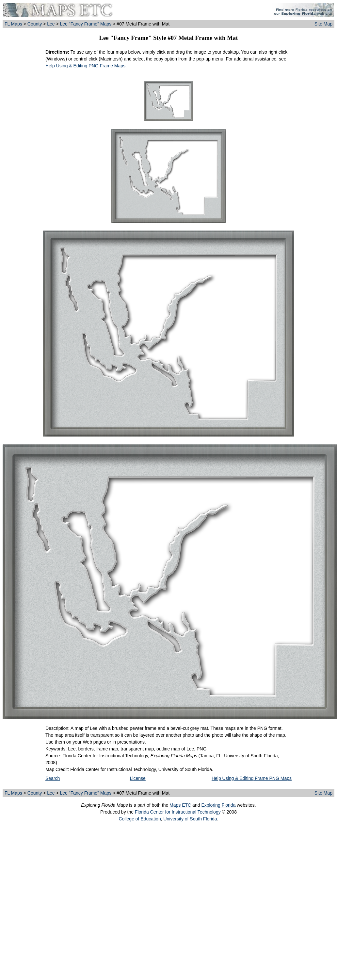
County (35, 24)
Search (53, 778)
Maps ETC (180, 805)
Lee (51, 24)
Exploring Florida (218, 805)
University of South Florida (190, 819)
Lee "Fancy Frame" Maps (86, 24)
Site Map (323, 24)
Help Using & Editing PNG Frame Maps (85, 66)
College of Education (140, 819)
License (138, 778)
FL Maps (13, 24)
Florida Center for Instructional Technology (178, 812)
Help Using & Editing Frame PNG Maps (252, 778)
